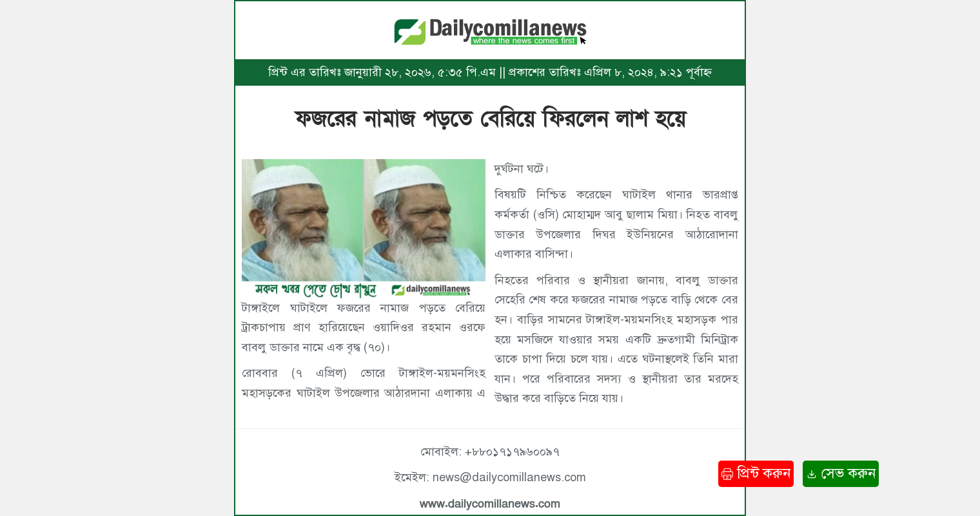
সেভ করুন (841, 473)
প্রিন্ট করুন (756, 473)
